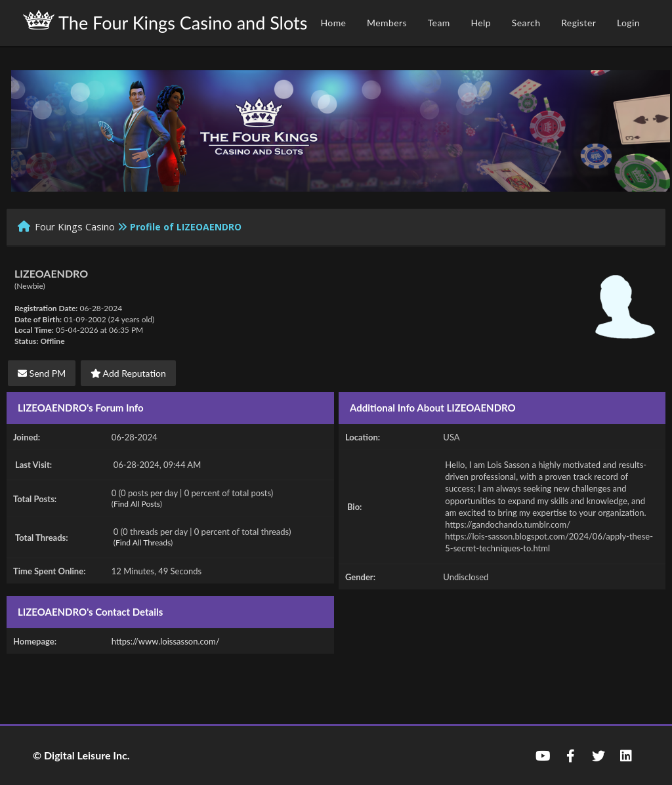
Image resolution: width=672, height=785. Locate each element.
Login (628, 23)
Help (481, 23)
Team (439, 23)
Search (526, 23)
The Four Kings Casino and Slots (165, 22)
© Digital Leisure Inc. (81, 755)
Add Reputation (128, 373)
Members (387, 23)
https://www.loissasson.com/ (166, 641)
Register (578, 23)
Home (333, 23)
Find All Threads (143, 542)
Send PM (42, 373)
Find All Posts (137, 504)
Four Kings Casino (75, 226)
